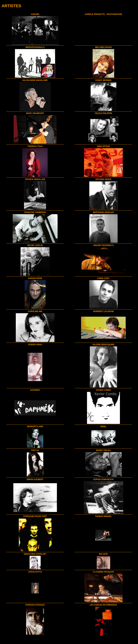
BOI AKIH (103, 554)
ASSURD (35, 14)
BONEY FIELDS (103, 450)
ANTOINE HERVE (103, 179)
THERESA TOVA (35, 146)
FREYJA (35, 450)
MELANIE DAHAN (103, 47)
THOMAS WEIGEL (103, 516)
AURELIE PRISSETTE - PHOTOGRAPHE (103, 14)
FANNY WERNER (103, 80)
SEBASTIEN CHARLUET (35, 554)
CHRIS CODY (103, 278)
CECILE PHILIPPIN (103, 113)
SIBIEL (103, 427)
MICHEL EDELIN (35, 245)
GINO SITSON (103, 146)
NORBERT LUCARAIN (103, 311)
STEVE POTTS (35, 572)
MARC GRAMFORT (35, 113)
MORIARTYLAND (35, 427)
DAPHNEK (35, 390)
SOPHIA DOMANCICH (103, 479)
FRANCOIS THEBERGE (35, 212)
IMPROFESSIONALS (35, 47)
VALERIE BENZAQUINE (103, 345)
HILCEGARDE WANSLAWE (35, 80)
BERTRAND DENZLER (103, 212)
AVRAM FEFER (35, 278)
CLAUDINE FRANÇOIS (103, 572)
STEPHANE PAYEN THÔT (35, 516)
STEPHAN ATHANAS (35, 605)
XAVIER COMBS (103, 390)
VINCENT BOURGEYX (103, 245)
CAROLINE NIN (35, 311)
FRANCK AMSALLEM (35, 179)
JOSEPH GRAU (35, 345)
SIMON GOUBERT (35, 479)
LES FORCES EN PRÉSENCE (103, 605)
